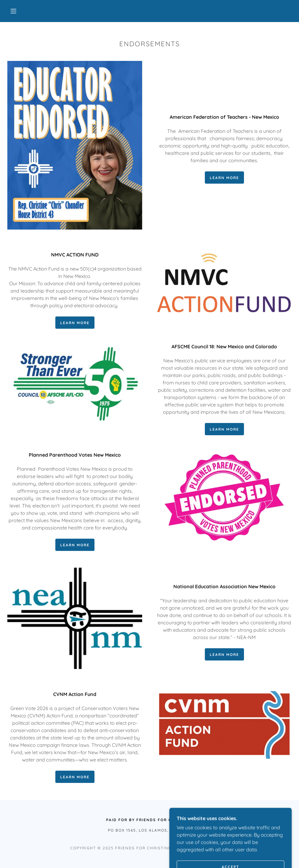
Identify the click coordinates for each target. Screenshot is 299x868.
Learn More (224, 655)
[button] (14, 11)
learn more (224, 178)
